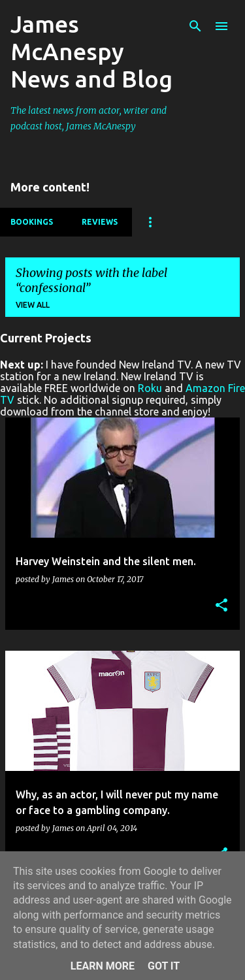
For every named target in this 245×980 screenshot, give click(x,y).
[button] (221, 606)
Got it (164, 966)
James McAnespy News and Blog (91, 51)
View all (33, 305)
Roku (150, 388)
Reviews (100, 222)
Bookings (32, 222)
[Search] (195, 26)
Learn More (103, 966)
